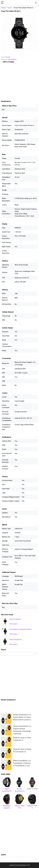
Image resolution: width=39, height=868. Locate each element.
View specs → (14, 624)
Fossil (11, 615)
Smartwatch (12, 59)
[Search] (36, 3)
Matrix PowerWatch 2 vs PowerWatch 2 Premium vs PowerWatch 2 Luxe (22, 763)
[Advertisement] (19, 677)
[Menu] (2, 3)
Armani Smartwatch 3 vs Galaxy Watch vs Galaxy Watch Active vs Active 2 (22, 717)
